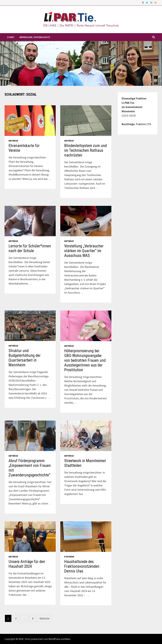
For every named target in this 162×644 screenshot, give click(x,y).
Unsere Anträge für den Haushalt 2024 (27, 564)
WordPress (54, 639)
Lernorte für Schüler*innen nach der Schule (30, 248)
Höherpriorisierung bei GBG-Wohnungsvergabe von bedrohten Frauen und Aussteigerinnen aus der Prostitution (85, 360)
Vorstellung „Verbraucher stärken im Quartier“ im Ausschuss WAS (84, 251)
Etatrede (69, 557)
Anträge (13, 141)
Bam (68, 639)
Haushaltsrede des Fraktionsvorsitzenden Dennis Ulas (82, 566)
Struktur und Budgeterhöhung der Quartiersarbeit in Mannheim (25, 358)
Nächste (44, 618)
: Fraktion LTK (143, 124)
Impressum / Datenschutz (35, 37)
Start (11, 37)
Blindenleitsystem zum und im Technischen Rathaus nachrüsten (86, 150)
